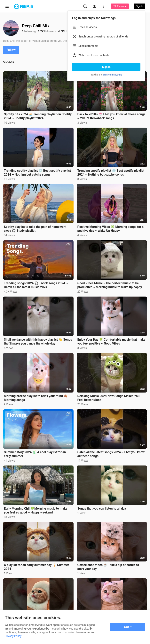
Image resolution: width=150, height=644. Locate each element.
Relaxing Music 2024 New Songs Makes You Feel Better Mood (109, 398)
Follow (11, 50)
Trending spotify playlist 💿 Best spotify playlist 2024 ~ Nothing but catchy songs (37, 173)
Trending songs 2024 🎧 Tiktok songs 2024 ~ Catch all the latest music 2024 (36, 285)
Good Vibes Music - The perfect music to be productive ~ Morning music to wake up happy (110, 285)
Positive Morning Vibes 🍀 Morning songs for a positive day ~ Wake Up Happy (111, 229)
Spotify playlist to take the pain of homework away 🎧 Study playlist (35, 229)
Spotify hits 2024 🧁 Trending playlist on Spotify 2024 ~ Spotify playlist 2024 (38, 116)
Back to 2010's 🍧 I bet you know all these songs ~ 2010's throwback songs (111, 116)
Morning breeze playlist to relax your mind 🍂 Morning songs (36, 398)
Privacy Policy (13, 636)
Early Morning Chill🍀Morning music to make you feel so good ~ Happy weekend (36, 510)
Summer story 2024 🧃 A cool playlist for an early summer (35, 454)
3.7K (41, 31)
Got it (128, 627)
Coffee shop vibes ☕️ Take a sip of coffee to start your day (108, 567)
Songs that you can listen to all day (102, 509)
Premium (120, 6)
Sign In (106, 67)
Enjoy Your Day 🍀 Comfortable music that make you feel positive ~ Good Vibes (111, 342)
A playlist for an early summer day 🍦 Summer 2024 (36, 567)
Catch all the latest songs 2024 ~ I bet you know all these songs (111, 454)
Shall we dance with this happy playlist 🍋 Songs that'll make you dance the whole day (38, 342)
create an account (113, 75)
